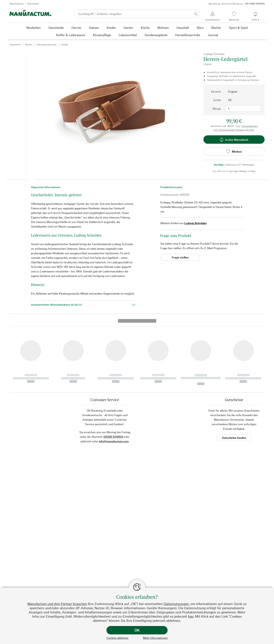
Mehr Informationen (155, 638)
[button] (31, 178)
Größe (217, 100)
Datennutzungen (176, 604)
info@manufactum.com (114, 374)
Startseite (15, 44)
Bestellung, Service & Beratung (237, 4)
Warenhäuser (17, 4)
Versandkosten (250, 126)
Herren (29, 44)
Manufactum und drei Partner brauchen (57, 604)
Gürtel (64, 44)
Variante (216, 91)
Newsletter (33, 4)
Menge (217, 109)
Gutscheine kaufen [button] (234, 371)
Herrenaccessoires (47, 44)
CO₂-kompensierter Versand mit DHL (234, 130)
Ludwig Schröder (196, 223)
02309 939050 (113, 370)
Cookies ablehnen (117, 638)
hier (191, 616)
